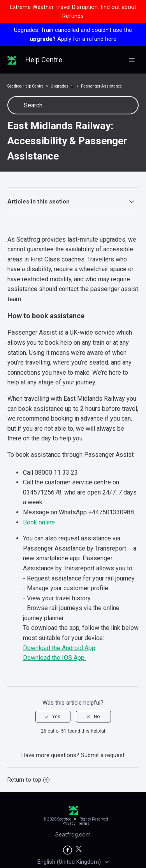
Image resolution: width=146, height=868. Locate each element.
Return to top (28, 780)
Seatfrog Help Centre (26, 86)
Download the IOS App (55, 658)
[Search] (73, 105)
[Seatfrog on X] (79, 850)
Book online (39, 522)
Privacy (69, 823)
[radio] (53, 717)
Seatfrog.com (73, 835)
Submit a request (103, 755)
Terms (84, 823)
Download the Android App (59, 648)
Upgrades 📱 (62, 86)
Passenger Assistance (101, 86)
